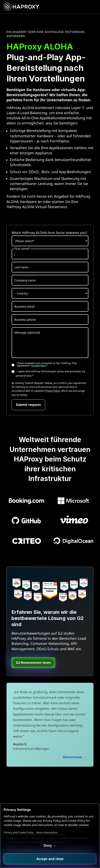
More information (47, 832)
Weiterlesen (73, 757)
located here (38, 366)
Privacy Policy (52, 391)
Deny (48, 845)
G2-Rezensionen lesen (33, 663)
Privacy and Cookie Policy (19, 832)
